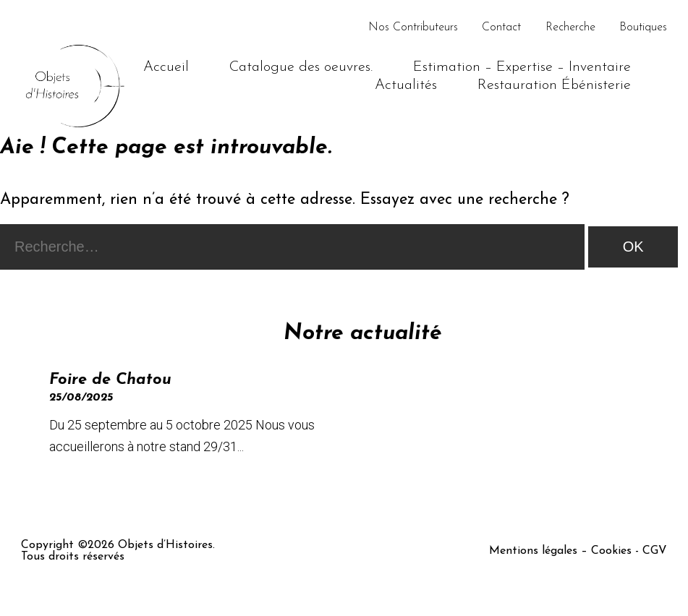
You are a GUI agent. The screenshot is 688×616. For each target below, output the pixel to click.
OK (633, 247)
